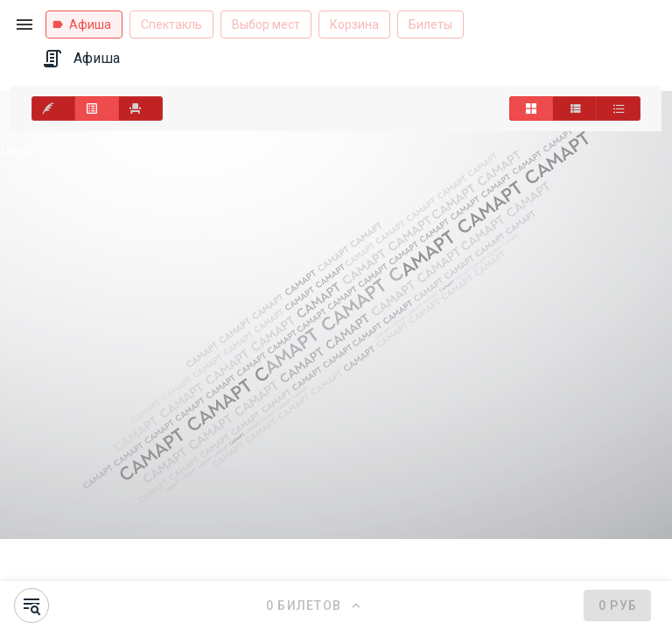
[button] (24, 24)
